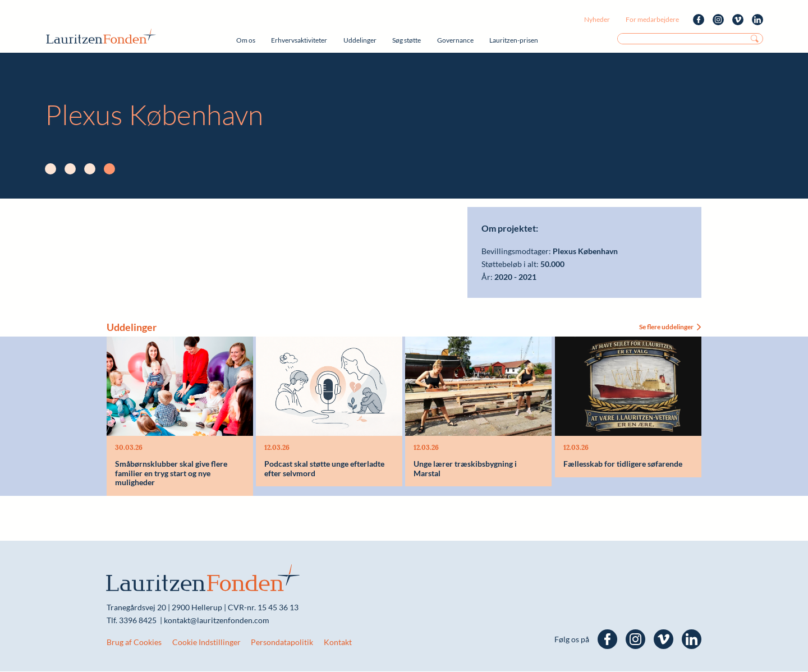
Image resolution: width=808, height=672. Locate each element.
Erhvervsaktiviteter (299, 40)
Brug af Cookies (134, 643)
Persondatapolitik (282, 643)
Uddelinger (360, 40)
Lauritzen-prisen (514, 40)
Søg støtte (407, 40)
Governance (455, 40)
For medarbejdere (652, 19)
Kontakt (338, 643)
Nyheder (597, 19)
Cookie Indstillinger (206, 643)
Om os (246, 40)
